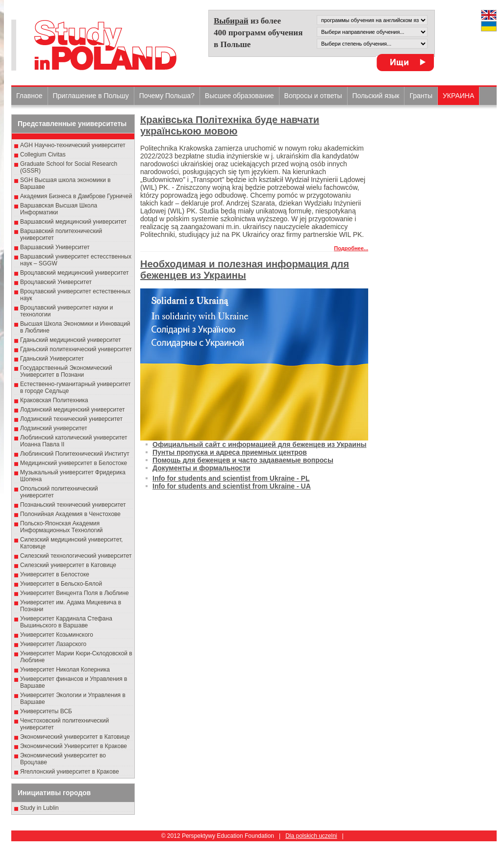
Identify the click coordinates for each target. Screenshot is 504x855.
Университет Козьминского (57, 635)
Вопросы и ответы (313, 96)
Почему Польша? (167, 96)
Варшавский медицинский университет (73, 222)
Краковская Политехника (54, 400)
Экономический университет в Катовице (75, 737)
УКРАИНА (458, 96)
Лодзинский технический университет (71, 419)
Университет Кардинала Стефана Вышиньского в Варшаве (66, 622)
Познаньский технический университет (73, 505)
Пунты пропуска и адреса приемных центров (230, 452)
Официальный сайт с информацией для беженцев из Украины (259, 444)
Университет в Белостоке (55, 574)
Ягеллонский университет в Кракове (70, 772)
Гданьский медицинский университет (71, 340)
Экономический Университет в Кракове (74, 746)
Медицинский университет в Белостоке (74, 463)
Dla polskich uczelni (311, 836)
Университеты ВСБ (46, 711)
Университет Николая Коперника (65, 670)
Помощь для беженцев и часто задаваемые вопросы (243, 460)
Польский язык (376, 96)
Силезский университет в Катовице (68, 565)
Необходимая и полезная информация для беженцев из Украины (245, 270)
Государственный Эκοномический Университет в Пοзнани (66, 371)
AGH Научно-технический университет (73, 145)
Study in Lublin (39, 808)
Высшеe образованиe (239, 96)
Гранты (421, 96)
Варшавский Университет (55, 247)
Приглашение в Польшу (91, 96)
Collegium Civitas (43, 155)
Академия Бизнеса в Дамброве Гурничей (76, 196)
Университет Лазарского (53, 644)
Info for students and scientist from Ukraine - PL (231, 478)
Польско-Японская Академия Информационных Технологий (62, 527)
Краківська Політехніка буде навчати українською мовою (230, 125)
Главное (29, 96)
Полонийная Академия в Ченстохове (70, 514)
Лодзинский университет (54, 428)
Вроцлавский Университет (56, 282)
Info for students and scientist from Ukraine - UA (232, 486)
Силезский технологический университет (76, 556)
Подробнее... (351, 248)
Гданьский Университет (52, 359)
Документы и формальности (202, 468)
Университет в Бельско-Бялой (61, 584)
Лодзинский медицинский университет (72, 410)
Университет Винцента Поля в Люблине (75, 593)
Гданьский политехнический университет (76, 349)
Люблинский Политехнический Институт (75, 454)
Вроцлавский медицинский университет (74, 273)
